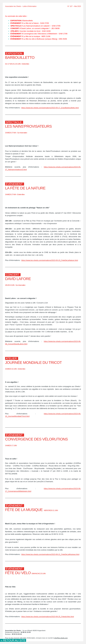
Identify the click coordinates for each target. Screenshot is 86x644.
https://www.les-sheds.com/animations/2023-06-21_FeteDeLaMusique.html (50, 554)
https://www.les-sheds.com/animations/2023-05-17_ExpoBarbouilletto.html (50, 108)
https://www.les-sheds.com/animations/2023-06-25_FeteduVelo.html (48, 617)
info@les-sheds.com (61, 638)
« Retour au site (13, 640)
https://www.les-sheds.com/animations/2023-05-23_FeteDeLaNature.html (50, 260)
